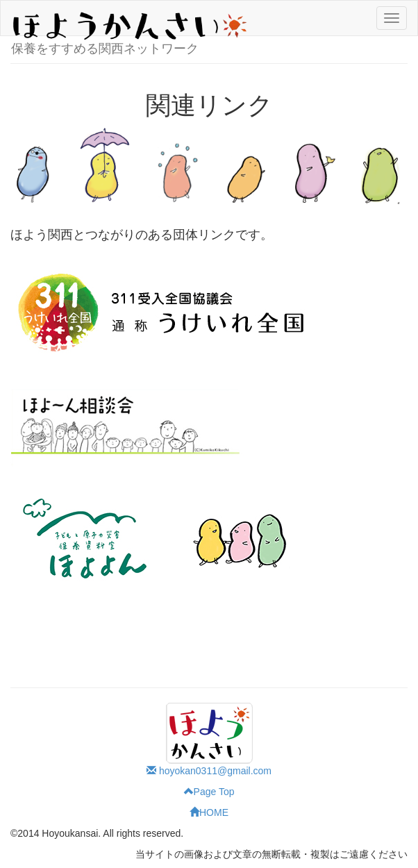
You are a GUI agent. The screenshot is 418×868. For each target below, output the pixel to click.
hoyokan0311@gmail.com (209, 771)
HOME (209, 812)
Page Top (209, 792)
